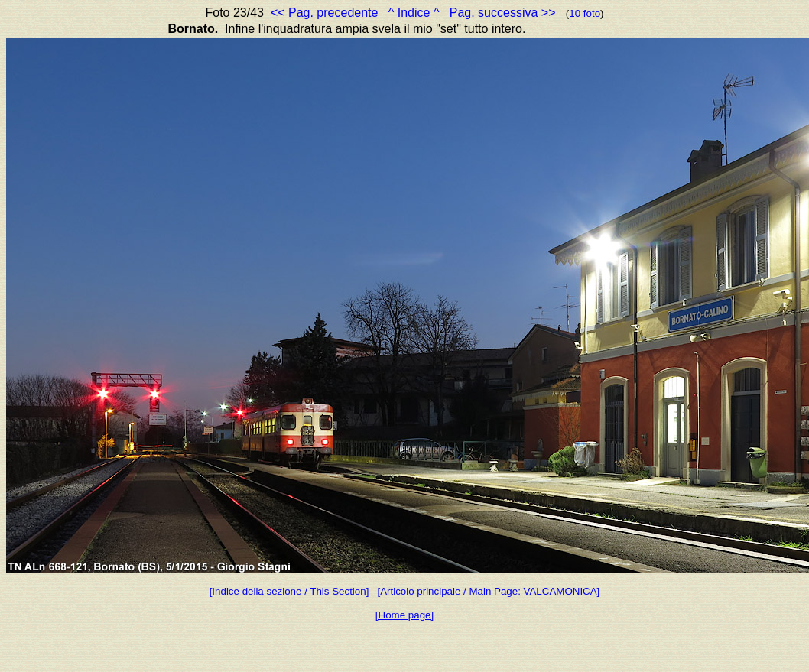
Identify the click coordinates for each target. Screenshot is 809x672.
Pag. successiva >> (503, 13)
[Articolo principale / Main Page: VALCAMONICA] (488, 591)
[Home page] (404, 615)
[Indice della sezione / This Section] (289, 591)
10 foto (585, 13)
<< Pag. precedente (325, 13)
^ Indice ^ (414, 13)
